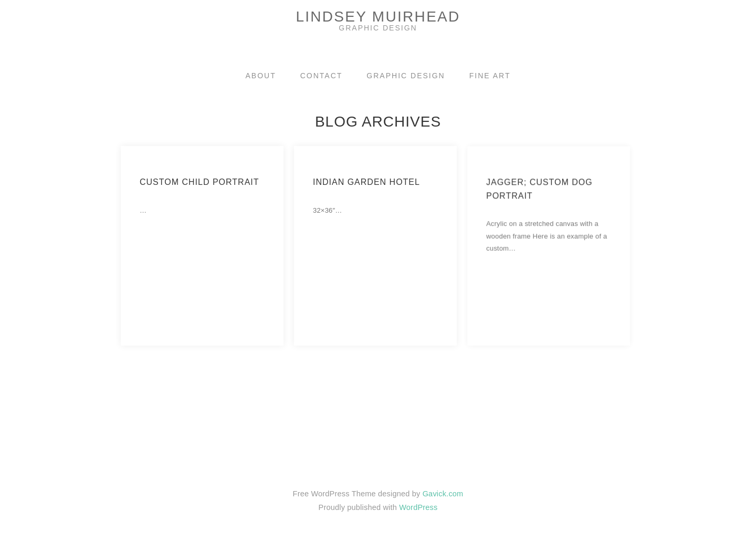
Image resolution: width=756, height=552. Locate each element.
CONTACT (322, 76)
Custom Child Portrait (199, 182)
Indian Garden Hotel (366, 182)
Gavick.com (443, 494)
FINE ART (490, 76)
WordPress (418, 507)
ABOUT (261, 76)
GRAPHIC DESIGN (406, 76)
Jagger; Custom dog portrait (540, 197)
